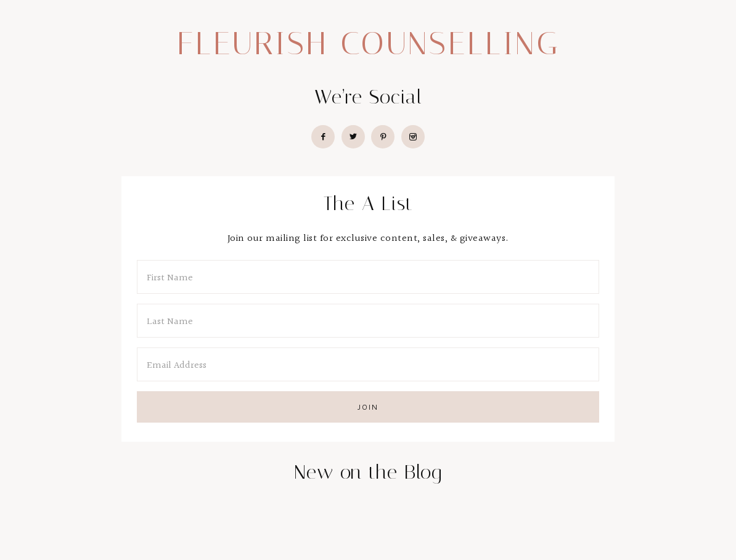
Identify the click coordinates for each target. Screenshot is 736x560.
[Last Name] (368, 321)
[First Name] (368, 277)
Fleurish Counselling (368, 43)
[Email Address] (368, 364)
